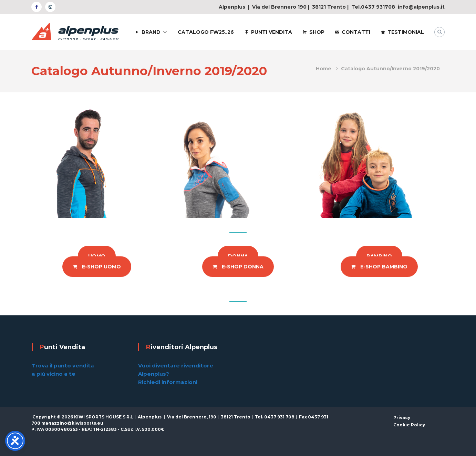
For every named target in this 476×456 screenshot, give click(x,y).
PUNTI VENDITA (272, 32)
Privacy (402, 418)
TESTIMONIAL (406, 32)
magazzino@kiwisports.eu (72, 423)
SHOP (317, 32)
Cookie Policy (409, 425)
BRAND (151, 32)
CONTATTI (356, 32)
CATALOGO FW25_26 (206, 32)
